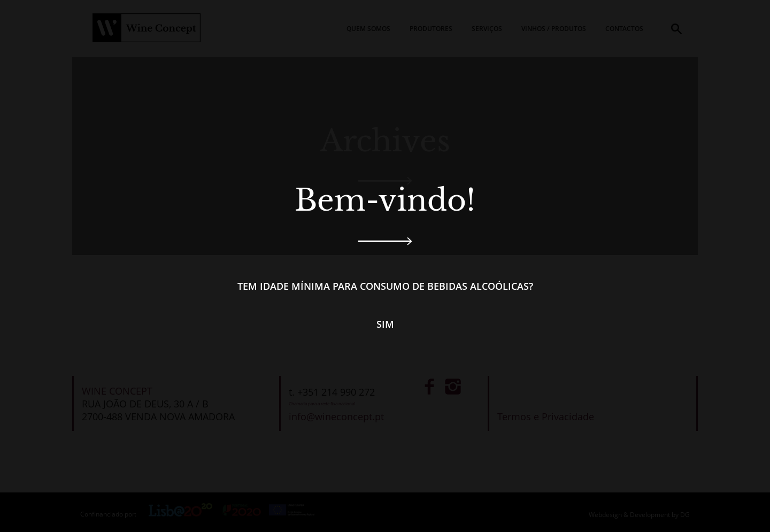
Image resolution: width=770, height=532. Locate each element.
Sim (385, 324)
